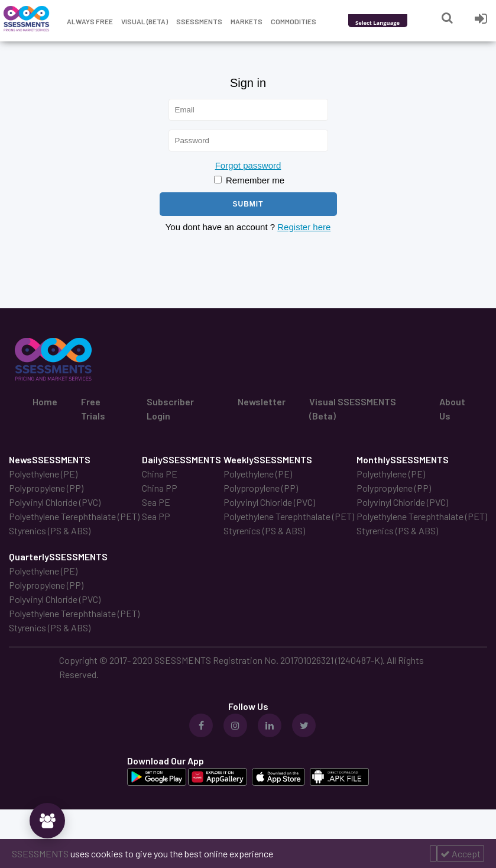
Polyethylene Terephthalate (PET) (74, 516)
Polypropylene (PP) (46, 488)
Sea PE (156, 502)
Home (45, 401)
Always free (90, 21)
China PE (160, 474)
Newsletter (262, 401)
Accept (461, 854)
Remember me (249, 180)
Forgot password (248, 165)
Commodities (294, 21)
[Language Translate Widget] (393, 23)
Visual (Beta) (145, 21)
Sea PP (156, 516)
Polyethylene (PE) (43, 474)
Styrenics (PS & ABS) (50, 530)
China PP (160, 488)
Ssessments (199, 21)
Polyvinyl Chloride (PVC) (55, 502)
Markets (247, 21)
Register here (304, 227)
